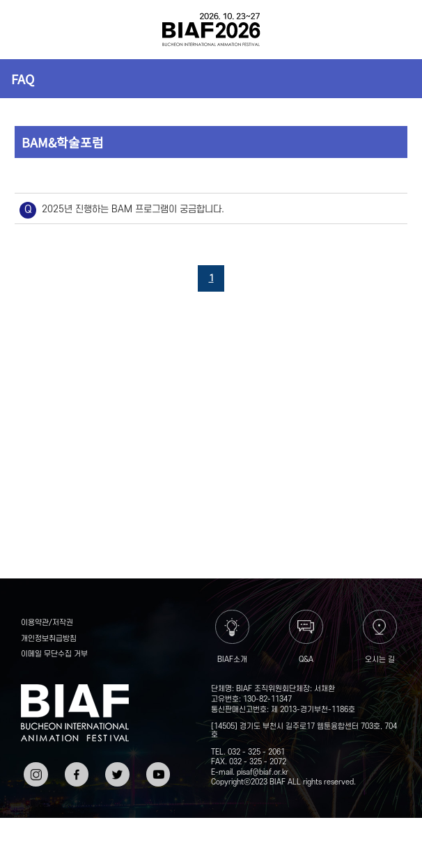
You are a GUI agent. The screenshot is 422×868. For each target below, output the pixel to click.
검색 (394, 30)
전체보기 (28, 30)
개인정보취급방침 (49, 639)
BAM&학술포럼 (63, 142)
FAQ (23, 79)
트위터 (116, 767)
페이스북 (75, 772)
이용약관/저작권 (47, 623)
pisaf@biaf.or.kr (263, 773)
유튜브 (157, 767)
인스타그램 (34, 772)
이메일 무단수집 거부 (54, 654)
